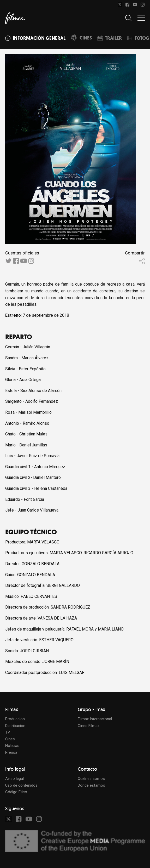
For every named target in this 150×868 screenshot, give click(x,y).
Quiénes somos (91, 779)
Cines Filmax (89, 726)
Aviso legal (14, 779)
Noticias (12, 746)
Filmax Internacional (95, 719)
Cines (10, 739)
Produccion (15, 719)
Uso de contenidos (21, 785)
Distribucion (15, 726)
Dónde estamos (91, 785)
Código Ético (16, 792)
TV (8, 732)
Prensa (11, 752)
